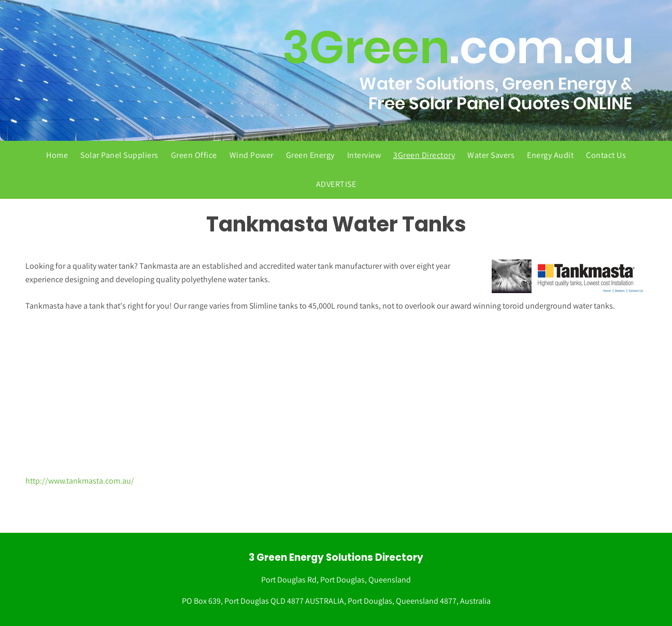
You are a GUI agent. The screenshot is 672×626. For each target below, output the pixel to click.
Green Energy (310, 155)
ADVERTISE (336, 184)
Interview (364, 155)
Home (57, 155)
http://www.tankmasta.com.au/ (80, 481)
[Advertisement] (336, 394)
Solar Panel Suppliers (119, 155)
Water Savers (491, 155)
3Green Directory (424, 155)
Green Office (194, 155)
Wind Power (252, 155)
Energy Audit (550, 155)
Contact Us (606, 155)
